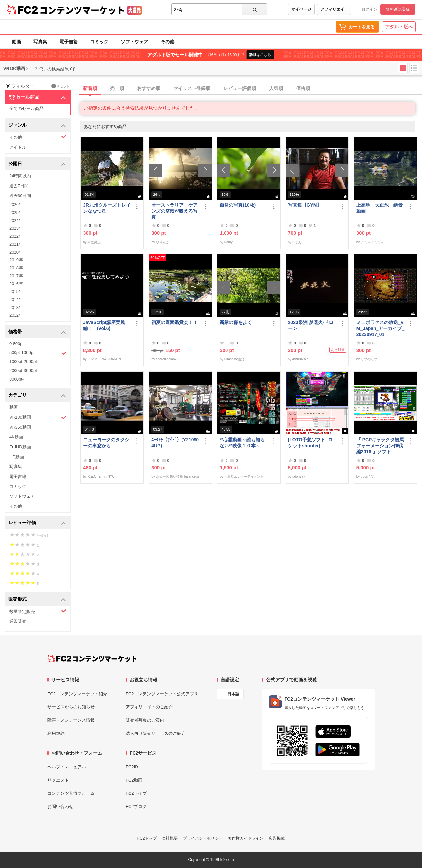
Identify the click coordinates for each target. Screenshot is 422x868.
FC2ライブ (136, 793)
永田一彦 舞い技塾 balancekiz (178, 477)
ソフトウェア (135, 42)
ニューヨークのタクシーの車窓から (106, 443)
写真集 (40, 42)
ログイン (369, 9)
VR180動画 (38, 418)
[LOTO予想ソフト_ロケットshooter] (310, 443)
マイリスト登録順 (192, 88)
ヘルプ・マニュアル (67, 767)
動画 (16, 42)
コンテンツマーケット (82, 10)
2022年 (16, 236)
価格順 (303, 88)
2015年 (16, 292)
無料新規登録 (398, 9)
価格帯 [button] (37, 332)
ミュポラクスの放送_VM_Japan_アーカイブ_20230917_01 (380, 328)
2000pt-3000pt (23, 370)
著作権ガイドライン (246, 838)
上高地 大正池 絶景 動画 (380, 208)
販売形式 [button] (37, 599)
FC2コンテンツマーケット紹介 (77, 694)
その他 (167, 42)
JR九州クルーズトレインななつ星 (107, 208)
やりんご (163, 242)
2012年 (16, 315)
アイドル (18, 147)
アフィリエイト (334, 9)
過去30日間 (20, 196)
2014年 (16, 299)
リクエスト (58, 780)
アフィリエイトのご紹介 (149, 707)
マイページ (301, 9)
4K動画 (16, 437)
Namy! (229, 242)
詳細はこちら (260, 55)
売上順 (117, 88)
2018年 (16, 268)
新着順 (90, 88)
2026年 (16, 205)
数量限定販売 (38, 611)
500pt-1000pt (38, 353)
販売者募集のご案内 (145, 720)
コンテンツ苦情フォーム (71, 793)
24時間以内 (20, 176)
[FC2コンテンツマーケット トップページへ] (92, 658)
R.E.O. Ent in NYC (101, 477)
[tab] (251, 89)
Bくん (297, 242)
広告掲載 (277, 838)
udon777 (299, 477)
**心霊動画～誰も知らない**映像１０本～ (242, 443)
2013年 (16, 307)
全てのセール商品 (26, 109)
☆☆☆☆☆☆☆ (372, 242)
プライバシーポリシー (203, 838)
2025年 (16, 212)
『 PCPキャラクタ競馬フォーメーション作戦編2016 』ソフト (380, 446)
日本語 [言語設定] (233, 694)
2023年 (16, 228)
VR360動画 (20, 427)
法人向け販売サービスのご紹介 (156, 733)
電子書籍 (69, 42)
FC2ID (132, 767)
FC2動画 (134, 780)
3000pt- (16, 379)
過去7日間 (19, 186)
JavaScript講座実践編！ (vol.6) (104, 325)
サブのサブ (369, 359)
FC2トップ (147, 838)
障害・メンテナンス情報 (71, 720)
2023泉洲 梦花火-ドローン (311, 325)
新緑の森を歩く (236, 322)
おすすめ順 (149, 88)
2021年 (16, 244)
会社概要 (170, 838)
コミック (99, 42)
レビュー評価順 (240, 88)
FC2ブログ (136, 807)
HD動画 (17, 457)
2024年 (16, 220)
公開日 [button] (37, 164)
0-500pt (16, 344)
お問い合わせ (60, 807)
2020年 (16, 252)
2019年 (16, 260)
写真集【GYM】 (305, 205)
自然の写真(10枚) (238, 205)
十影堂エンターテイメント (244, 477)
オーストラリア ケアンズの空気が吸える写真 (174, 211)
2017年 (16, 276)
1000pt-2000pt (23, 361)
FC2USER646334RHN (104, 359)
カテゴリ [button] (37, 395)
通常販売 (18, 621)
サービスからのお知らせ (71, 707)
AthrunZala (300, 359)
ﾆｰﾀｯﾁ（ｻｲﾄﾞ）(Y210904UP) (175, 443)
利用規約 (56, 733)
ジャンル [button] (37, 125)
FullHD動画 (20, 447)
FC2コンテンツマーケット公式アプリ (162, 694)
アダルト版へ (399, 27)
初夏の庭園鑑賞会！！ (174, 322)
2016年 (16, 284)
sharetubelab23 (167, 359)
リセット (60, 86)
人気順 (276, 88)
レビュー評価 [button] (37, 523)
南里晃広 (94, 242)
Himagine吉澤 (234, 359)
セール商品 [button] (37, 97)
